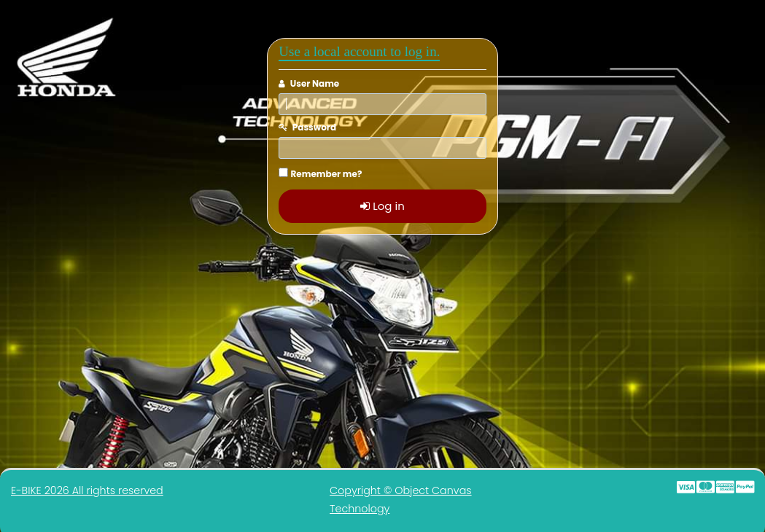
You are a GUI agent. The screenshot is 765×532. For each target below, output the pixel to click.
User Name (315, 83)
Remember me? (327, 174)
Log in (382, 206)
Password (314, 127)
